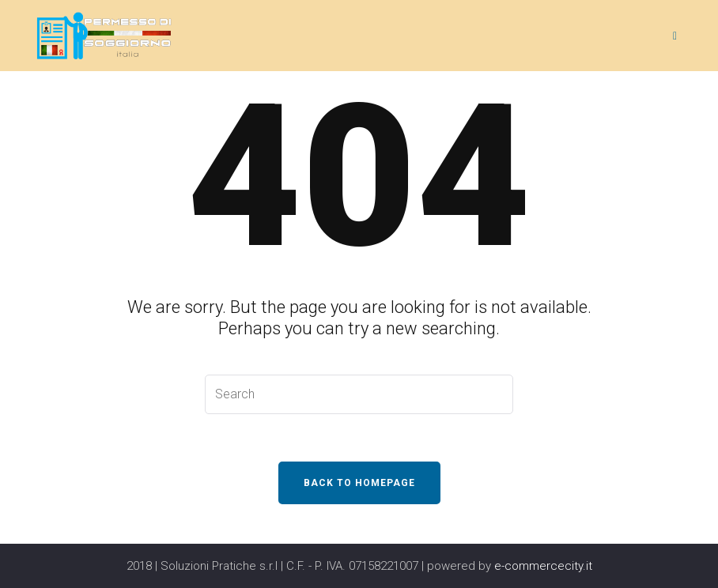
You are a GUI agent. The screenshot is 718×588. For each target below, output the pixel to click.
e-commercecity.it (543, 566)
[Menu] (678, 36)
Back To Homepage (359, 483)
